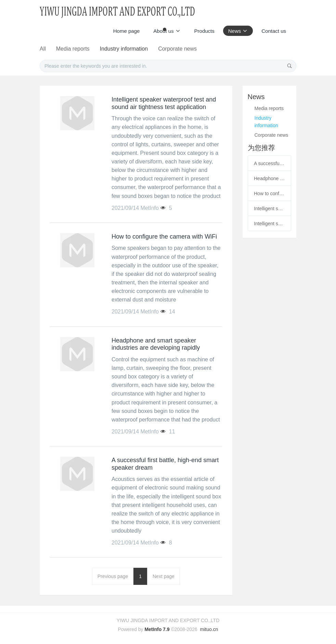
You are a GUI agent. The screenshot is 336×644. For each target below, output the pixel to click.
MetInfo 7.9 (157, 629)
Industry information (172, 49)
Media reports (119, 49)
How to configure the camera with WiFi (269, 193)
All (88, 49)
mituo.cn (209, 629)
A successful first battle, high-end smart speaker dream (269, 163)
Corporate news (227, 49)
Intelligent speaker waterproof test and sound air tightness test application (269, 209)
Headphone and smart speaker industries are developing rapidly (269, 178)
